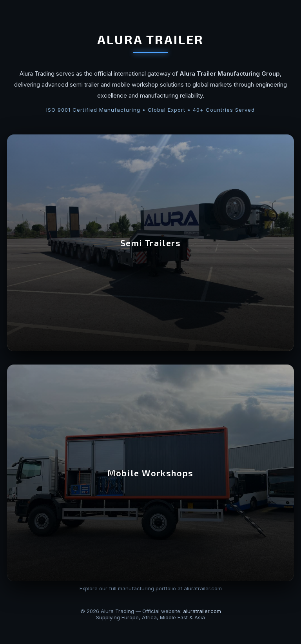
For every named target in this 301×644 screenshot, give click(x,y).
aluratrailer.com (202, 611)
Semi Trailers (151, 243)
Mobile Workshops (150, 473)
